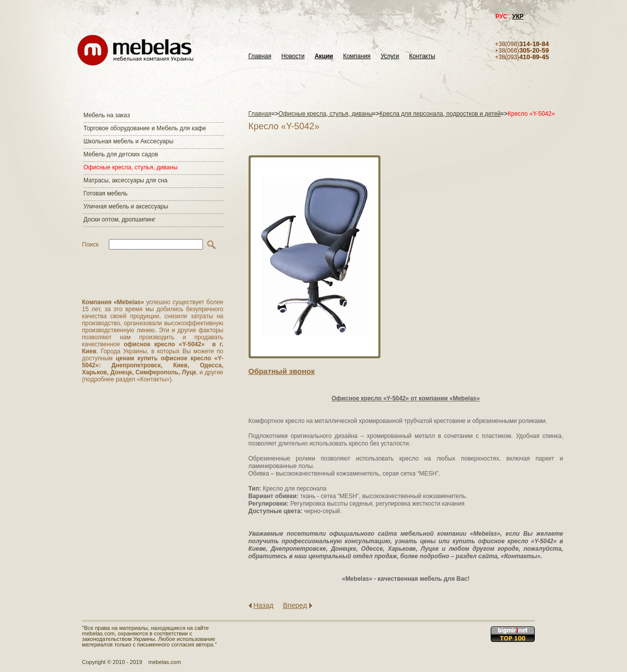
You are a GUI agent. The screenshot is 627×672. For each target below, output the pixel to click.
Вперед (295, 605)
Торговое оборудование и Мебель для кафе (145, 128)
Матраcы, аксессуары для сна (126, 180)
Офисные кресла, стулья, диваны (131, 167)
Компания (357, 56)
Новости (293, 56)
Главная (260, 56)
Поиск (90, 245)
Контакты (422, 56)
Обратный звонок (282, 371)
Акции (324, 56)
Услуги (390, 56)
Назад (264, 605)
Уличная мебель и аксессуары (126, 206)
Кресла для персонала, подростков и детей (440, 114)
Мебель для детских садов (121, 154)
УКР (518, 17)
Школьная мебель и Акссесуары (129, 141)
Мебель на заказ (107, 115)
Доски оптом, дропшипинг (120, 219)
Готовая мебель (106, 193)
